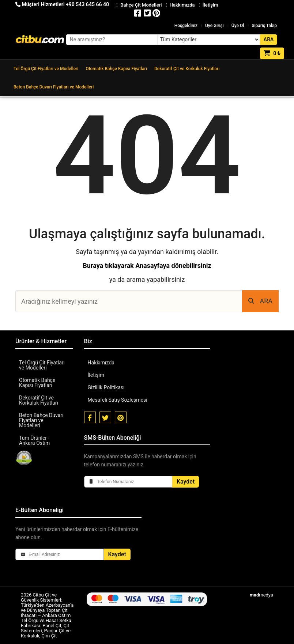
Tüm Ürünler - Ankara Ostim (34, 440)
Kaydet (186, 482)
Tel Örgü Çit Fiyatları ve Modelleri (46, 69)
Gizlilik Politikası (106, 387)
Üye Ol (238, 26)
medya (261, 595)
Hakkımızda (101, 363)
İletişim (96, 375)
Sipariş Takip (264, 26)
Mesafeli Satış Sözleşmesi (118, 400)
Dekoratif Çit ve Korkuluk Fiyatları (187, 69)
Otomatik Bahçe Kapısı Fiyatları (116, 69)
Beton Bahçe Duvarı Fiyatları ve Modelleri (54, 87)
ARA (260, 301)
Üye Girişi (214, 26)
